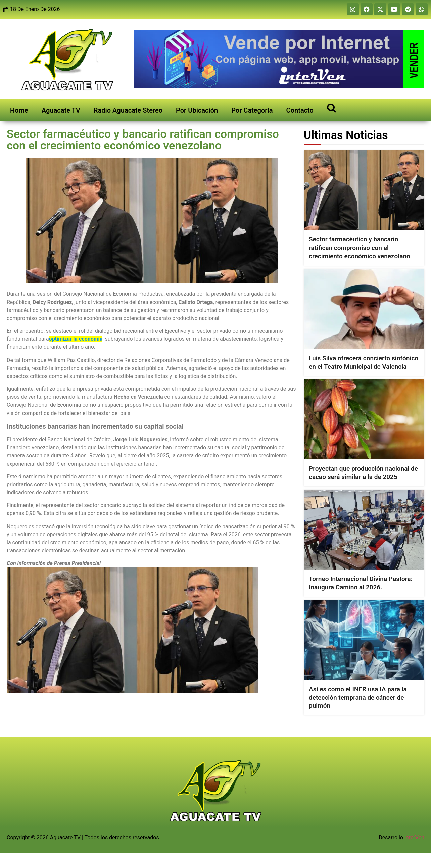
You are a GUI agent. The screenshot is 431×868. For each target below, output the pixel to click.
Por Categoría (252, 110)
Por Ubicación (197, 110)
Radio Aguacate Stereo (128, 110)
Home (19, 110)
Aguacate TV (61, 110)
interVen (414, 838)
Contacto (300, 110)
